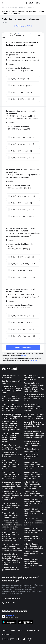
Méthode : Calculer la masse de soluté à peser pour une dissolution (33, 531)
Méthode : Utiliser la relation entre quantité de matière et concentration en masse (34, 512)
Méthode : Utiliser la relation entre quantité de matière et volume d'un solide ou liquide (33, 485)
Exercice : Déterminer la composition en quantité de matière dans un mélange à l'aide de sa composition (34, 435)
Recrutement (6, 634)
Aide (13, 631)
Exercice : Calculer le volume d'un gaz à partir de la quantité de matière (12, 515)
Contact (5, 631)
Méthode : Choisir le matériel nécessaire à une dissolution (33, 538)
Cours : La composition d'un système (10, 376)
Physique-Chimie (26, 8)
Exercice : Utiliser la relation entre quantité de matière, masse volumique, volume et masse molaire (12, 485)
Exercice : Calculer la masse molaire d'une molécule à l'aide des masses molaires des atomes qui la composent (11, 426)
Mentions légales (33, 631)
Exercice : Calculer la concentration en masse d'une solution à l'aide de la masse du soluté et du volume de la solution (12, 525)
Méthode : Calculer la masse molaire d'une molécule (32, 457)
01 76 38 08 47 (35, 3)
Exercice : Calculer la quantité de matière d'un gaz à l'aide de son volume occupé (12, 506)
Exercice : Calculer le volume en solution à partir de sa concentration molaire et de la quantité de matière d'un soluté (34, 387)
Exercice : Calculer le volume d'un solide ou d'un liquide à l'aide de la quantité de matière (12, 475)
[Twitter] (24, 639)
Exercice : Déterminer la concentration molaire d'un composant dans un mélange (34, 425)
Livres (21, 631)
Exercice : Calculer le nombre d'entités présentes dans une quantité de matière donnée (12, 407)
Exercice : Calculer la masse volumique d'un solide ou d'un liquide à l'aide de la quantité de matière (10, 465)
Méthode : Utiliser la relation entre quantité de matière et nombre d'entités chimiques (34, 466)
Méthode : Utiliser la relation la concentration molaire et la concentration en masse (34, 522)
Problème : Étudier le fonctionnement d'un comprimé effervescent (32, 443)
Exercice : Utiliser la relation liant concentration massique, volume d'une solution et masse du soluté (12, 547)
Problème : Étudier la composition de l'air (32, 450)
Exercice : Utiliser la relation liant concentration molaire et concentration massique (34, 416)
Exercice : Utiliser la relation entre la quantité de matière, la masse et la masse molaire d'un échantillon (12, 437)
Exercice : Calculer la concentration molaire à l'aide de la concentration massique (33, 408)
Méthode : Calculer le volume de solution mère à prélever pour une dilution (34, 546)
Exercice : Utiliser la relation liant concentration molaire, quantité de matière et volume (34, 398)
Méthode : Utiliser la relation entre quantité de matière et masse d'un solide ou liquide (33, 475)
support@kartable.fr (12, 598)
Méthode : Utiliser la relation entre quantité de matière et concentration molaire (33, 502)
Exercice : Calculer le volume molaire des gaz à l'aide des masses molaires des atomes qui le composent (12, 496)
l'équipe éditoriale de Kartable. (27, 34)
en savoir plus (25, 355)
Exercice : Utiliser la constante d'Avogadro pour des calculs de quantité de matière (12, 390)
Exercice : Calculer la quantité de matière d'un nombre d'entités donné (11, 399)
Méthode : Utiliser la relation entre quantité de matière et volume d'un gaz (34, 494)
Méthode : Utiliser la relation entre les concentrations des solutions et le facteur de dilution (33, 563)
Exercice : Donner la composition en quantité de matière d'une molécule (12, 447)
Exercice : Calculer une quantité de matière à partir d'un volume (12, 455)
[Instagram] (29, 639)
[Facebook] (19, 639)
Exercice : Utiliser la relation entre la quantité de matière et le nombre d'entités (12, 416)
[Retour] (4, 3)
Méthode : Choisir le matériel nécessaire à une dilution (33, 554)
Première (13, 8)
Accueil (4, 8)
